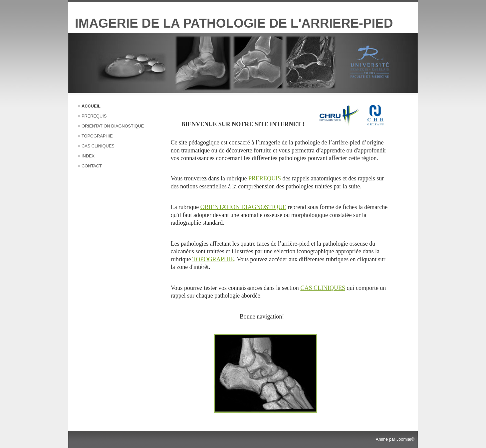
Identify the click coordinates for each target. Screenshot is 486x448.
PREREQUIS (94, 116)
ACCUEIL (91, 106)
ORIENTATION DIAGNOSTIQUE (113, 126)
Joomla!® (405, 439)
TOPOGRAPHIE (97, 136)
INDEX (88, 156)
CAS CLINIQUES (98, 146)
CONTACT (92, 166)
